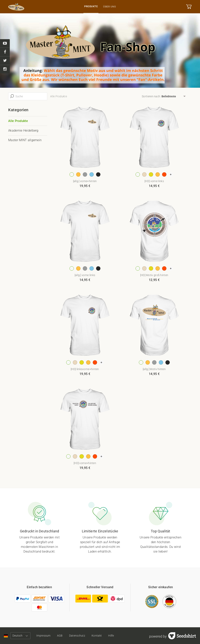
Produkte (91, 6)
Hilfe (112, 636)
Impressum (43, 636)
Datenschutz (77, 636)
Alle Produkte (18, 121)
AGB (60, 636)
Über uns (109, 7)
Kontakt (97, 636)
